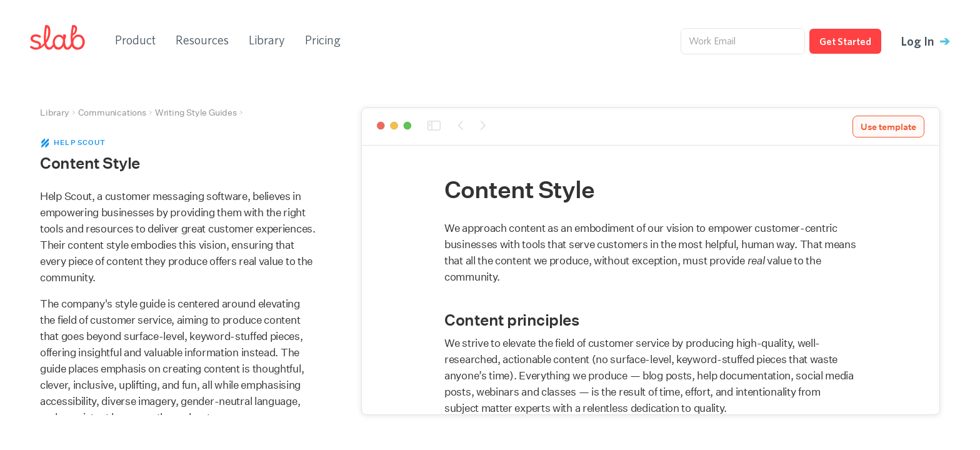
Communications (112, 112)
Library (267, 40)
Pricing (323, 40)
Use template (888, 127)
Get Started (845, 41)
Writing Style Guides (196, 112)
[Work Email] (743, 41)
